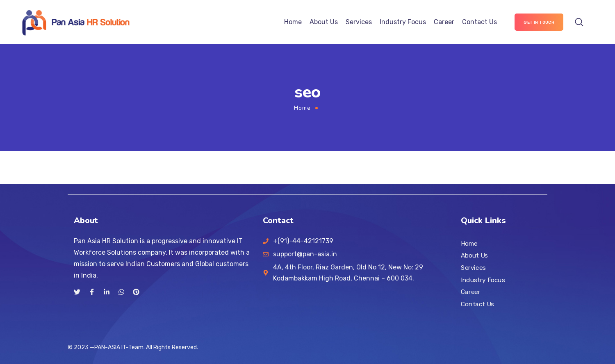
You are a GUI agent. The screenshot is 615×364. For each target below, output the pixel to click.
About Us (324, 22)
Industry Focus (403, 22)
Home (293, 22)
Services (359, 22)
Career (444, 22)
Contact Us (479, 22)
